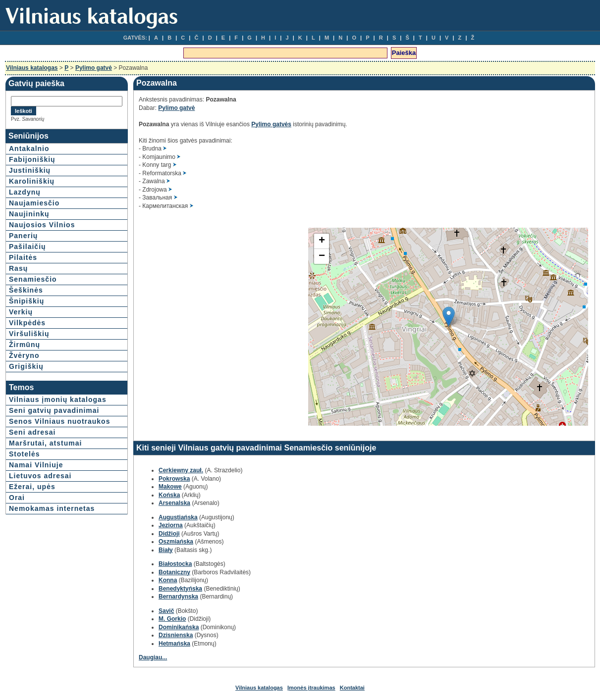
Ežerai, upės (32, 487)
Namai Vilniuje (36, 465)
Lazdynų (25, 192)
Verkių (21, 312)
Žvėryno (24, 355)
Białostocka (175, 564)
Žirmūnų (25, 345)
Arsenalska (174, 503)
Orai (17, 498)
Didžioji (169, 534)
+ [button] (322, 241)
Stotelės (24, 454)
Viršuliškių (29, 334)
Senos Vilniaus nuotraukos (59, 421)
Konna (168, 580)
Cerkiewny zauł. (181, 470)
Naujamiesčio (34, 203)
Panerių (23, 236)
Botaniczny (174, 572)
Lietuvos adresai (40, 476)
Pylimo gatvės (271, 124)
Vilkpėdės (27, 323)
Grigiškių (26, 366)
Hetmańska (174, 644)
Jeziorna (171, 525)
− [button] (322, 256)
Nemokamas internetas (52, 508)
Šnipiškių (27, 301)
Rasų (18, 268)
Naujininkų (29, 214)
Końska (169, 495)
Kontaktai (352, 688)
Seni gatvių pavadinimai (54, 410)
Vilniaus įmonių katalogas (58, 400)
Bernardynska (178, 597)
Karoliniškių (32, 181)
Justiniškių (30, 170)
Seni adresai (32, 432)
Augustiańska (178, 517)
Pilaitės (23, 257)
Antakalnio (29, 149)
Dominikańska (179, 627)
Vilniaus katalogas (32, 68)
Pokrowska (174, 479)
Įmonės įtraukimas (311, 688)
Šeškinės (26, 290)
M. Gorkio (172, 619)
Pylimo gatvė (94, 68)
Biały (166, 550)
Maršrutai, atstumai (45, 443)
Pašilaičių (27, 247)
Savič (166, 611)
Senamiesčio (33, 279)
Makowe (170, 487)
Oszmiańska (176, 542)
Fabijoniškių (32, 159)
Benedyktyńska (180, 589)
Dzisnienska (176, 635)
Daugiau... (153, 657)
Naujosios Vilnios (42, 225)
